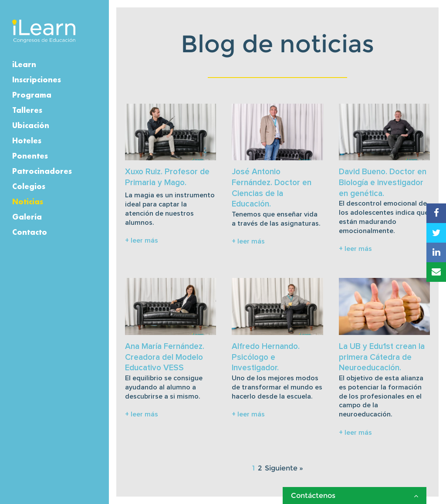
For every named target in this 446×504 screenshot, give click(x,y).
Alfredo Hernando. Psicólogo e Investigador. (266, 357)
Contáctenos (355, 496)
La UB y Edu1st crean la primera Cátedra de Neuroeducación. (382, 357)
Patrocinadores (42, 171)
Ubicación (31, 125)
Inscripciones (37, 79)
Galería (27, 217)
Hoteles (27, 140)
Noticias (28, 201)
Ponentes (30, 156)
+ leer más (142, 240)
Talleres (27, 110)
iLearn (24, 64)
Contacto (30, 232)
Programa (32, 95)
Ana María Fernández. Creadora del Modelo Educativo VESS (165, 357)
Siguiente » (284, 468)
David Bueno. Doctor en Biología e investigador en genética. (383, 183)
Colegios (29, 186)
